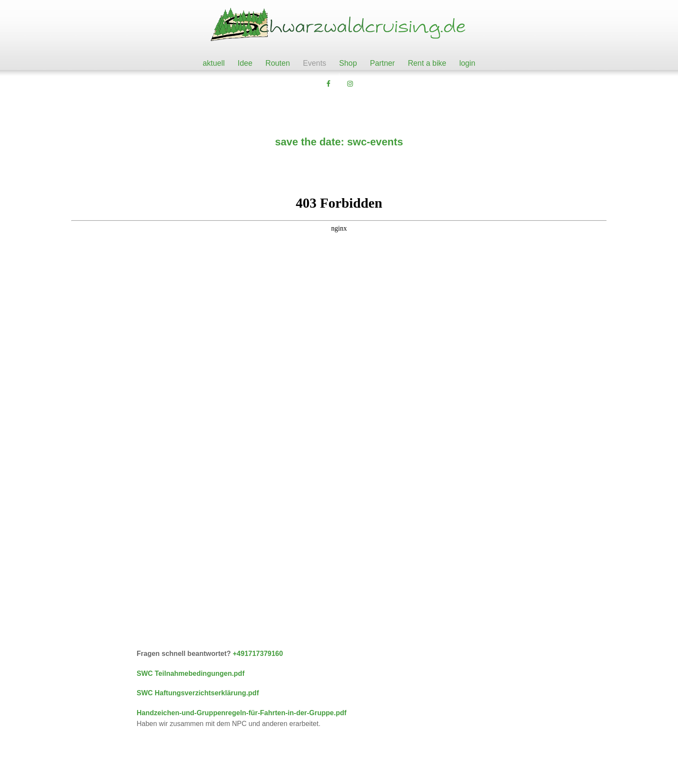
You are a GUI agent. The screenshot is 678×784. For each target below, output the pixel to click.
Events (315, 63)
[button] (328, 84)
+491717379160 (257, 654)
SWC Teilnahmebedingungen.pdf (190, 673)
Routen (278, 63)
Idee (245, 63)
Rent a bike (427, 63)
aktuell (214, 63)
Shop (348, 63)
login (467, 63)
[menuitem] (214, 63)
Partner (382, 63)
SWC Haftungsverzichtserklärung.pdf (198, 693)
